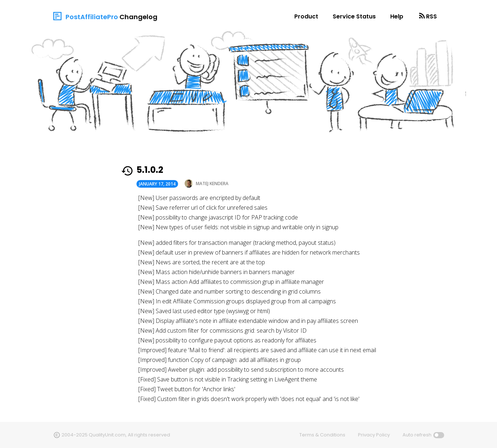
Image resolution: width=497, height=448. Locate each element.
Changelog (138, 17)
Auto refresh (417, 435)
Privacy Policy (374, 435)
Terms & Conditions (322, 435)
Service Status (354, 16)
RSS (431, 16)
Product (306, 16)
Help (397, 16)
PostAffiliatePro (92, 17)
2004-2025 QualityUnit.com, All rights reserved (116, 435)
